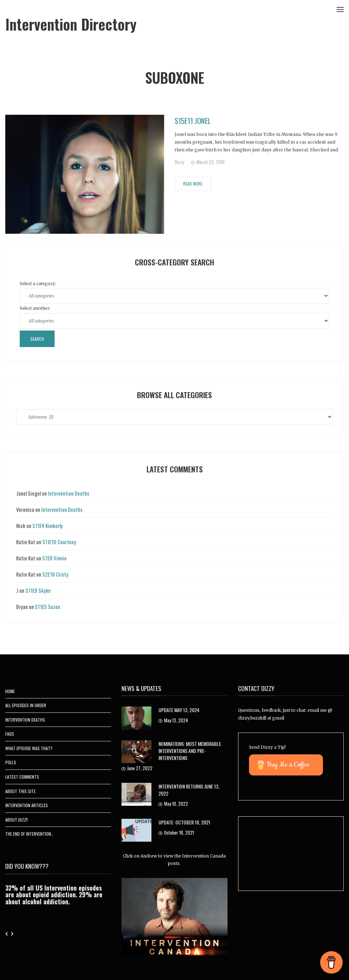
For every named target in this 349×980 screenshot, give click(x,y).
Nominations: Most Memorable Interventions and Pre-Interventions (190, 751)
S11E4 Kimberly (48, 526)
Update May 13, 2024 (179, 710)
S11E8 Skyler (38, 590)
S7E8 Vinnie (54, 558)
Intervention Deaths (68, 493)
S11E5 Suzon (48, 607)
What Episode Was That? (29, 748)
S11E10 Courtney (59, 542)
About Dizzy (17, 820)
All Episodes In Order (26, 705)
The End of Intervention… (29, 834)
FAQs (10, 734)
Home (10, 691)
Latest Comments (22, 777)
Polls (11, 762)
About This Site (20, 791)
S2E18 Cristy (55, 574)
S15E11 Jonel (193, 121)
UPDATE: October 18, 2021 (184, 822)
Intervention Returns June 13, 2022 (189, 790)
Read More (193, 184)
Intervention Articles (27, 805)
